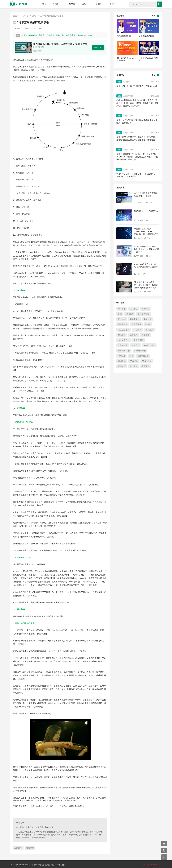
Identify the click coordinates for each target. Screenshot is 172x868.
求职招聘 (134, 366)
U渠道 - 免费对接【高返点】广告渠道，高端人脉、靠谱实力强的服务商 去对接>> (57, 35)
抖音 (131, 356)
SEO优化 (134, 361)
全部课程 (57, 4)
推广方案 (122, 309)
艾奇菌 (139, 292)
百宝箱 (114, 4)
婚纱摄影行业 (124, 340)
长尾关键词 (123, 345)
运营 (34, 16)
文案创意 (30, 848)
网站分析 (137, 330)
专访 (120, 314)
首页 (44, 4)
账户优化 (122, 319)
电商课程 (145, 366)
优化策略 (134, 309)
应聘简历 (122, 366)
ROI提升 (121, 356)
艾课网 (99, 4)
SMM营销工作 (124, 351)
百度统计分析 (140, 351)
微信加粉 (122, 335)
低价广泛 (135, 345)
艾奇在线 (140, 220)
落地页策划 (135, 319)
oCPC (148, 324)
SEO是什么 (147, 361)
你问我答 (130, 314)
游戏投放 (145, 335)
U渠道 (85, 4)
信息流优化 (136, 324)
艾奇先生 (140, 203)
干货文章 (71, 4)
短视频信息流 (124, 330)
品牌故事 (18, 848)
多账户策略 (138, 340)
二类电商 (134, 335)
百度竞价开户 (143, 356)
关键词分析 (123, 324)
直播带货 (145, 309)
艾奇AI (139, 238)
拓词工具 (122, 361)
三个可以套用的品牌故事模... (53, 16)
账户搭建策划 (144, 314)
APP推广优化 (149, 345)
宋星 (138, 274)
